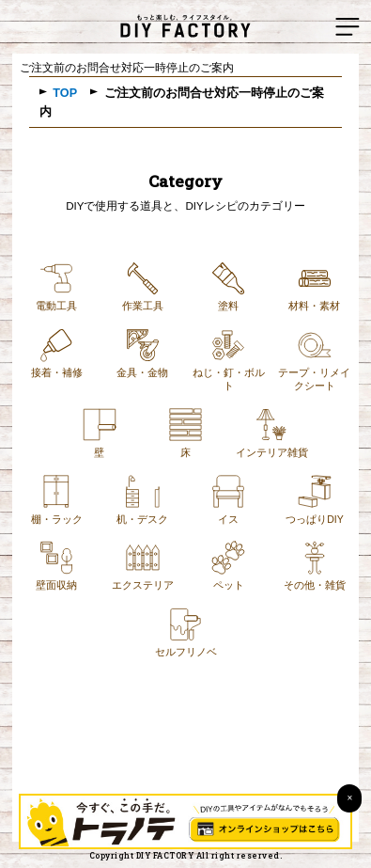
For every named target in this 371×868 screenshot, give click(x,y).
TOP (65, 93)
